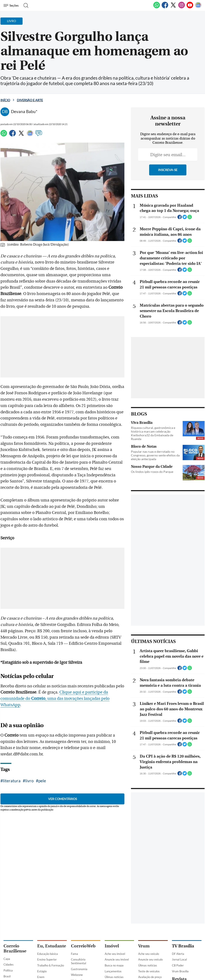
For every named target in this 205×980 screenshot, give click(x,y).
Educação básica (48, 954)
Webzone (77, 975)
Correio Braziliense (15, 949)
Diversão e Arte (30, 100)
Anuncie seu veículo (150, 959)
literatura (12, 781)
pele (42, 781)
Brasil (7, 976)
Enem (41, 977)
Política (8, 970)
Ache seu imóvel (115, 954)
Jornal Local (179, 959)
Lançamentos (113, 971)
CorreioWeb (83, 946)
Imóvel (112, 946)
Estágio (42, 971)
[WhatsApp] (157, 7)
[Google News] (198, 7)
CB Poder (178, 965)
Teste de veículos (149, 971)
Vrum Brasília (180, 971)
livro (29, 781)
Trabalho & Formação (51, 965)
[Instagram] (182, 7)
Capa (7, 959)
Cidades (9, 964)
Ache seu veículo (149, 954)
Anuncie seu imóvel (117, 959)
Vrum (144, 946)
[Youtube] (190, 7)
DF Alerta (178, 954)
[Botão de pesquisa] (25, 5)
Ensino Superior (47, 959)
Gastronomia (79, 969)
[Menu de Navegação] (12, 5)
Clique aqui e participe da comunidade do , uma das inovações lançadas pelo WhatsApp (55, 699)
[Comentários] (39, 135)
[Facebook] (165, 7)
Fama (74, 954)
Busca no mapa (114, 965)
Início (5, 100)
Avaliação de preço (150, 977)
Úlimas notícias (114, 977)
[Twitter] (173, 7)
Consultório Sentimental (79, 961)
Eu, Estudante (52, 946)
